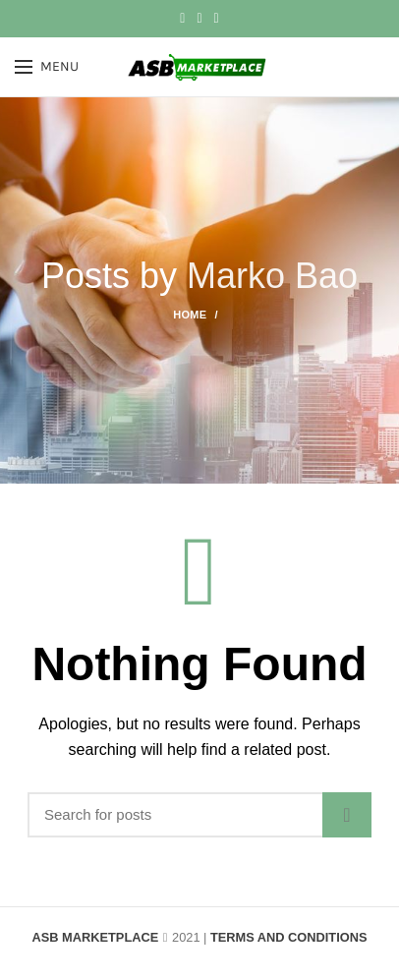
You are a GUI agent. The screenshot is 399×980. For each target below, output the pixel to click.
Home (190, 315)
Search (347, 815)
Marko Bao (272, 276)
